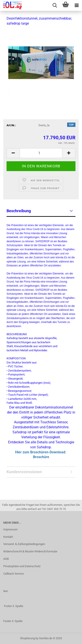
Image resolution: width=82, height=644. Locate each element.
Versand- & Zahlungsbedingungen (24, 544)
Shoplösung (27, 638)
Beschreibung (19, 211)
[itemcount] (41, 153)
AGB (6, 559)
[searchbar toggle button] (55, 5)
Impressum (10, 529)
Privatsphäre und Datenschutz (22, 566)
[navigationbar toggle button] (77, 5)
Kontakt (8, 537)
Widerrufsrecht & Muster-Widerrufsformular (30, 551)
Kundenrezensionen (24, 472)
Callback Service (14, 574)
